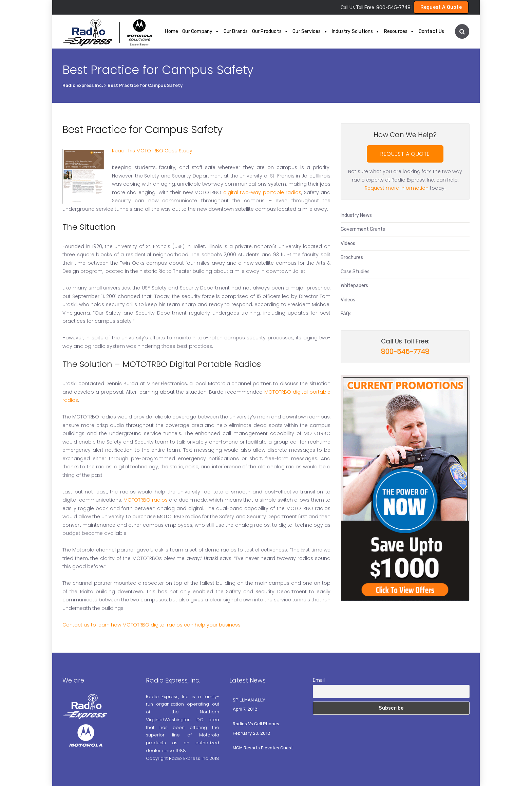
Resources (399, 31)
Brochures (352, 257)
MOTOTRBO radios (146, 500)
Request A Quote (441, 7)
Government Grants (363, 229)
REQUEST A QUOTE (405, 154)
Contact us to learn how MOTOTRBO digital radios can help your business (151, 625)
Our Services (310, 31)
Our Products (270, 31)
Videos (348, 244)
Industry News (356, 215)
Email (319, 680)
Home (172, 31)
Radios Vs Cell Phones (256, 724)
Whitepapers (354, 286)
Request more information (397, 188)
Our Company (201, 31)
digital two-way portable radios (262, 192)
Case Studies (355, 272)
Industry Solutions (356, 31)
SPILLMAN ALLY (249, 700)
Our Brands (236, 31)
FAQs (346, 314)
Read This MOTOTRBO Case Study (152, 151)
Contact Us (432, 31)
